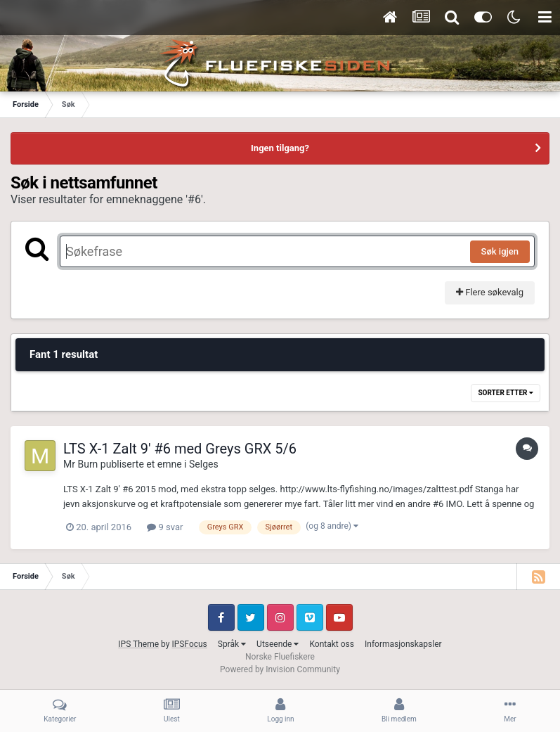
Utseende (278, 644)
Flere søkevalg (490, 292)
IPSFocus (189, 644)
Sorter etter (506, 393)
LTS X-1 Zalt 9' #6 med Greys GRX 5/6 (180, 449)
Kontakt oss (332, 644)
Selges (204, 464)
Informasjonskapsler (403, 644)
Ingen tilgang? (280, 148)
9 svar (165, 527)
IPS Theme (138, 644)
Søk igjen (500, 251)
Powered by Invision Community (280, 669)
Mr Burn (80, 464)
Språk (232, 644)
